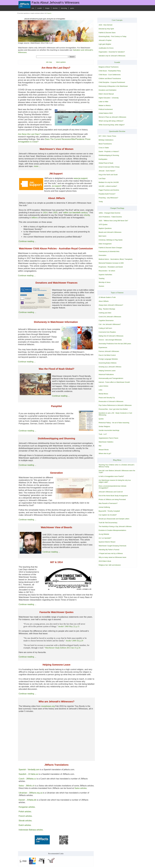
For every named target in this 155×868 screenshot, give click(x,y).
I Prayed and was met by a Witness (111, 553)
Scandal (117, 62)
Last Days (102, 178)
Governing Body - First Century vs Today (112, 36)
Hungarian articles (27, 807)
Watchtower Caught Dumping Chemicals (112, 546)
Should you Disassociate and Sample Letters (114, 519)
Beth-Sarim (102, 236)
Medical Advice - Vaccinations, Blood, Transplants (116, 259)
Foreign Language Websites (108, 359)
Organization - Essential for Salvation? (112, 52)
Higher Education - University (109, 98)
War (100, 446)
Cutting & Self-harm (105, 328)
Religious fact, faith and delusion (110, 565)
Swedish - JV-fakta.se (28, 774)
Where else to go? (105, 453)
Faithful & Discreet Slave (107, 33)
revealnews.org (48, 706)
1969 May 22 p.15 (69, 626)
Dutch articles (25, 825)
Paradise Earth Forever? (107, 194)
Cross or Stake (104, 148)
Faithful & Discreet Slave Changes (110, 248)
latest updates (61, 62)
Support (49, 13)
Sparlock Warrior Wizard (107, 542)
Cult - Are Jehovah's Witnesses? (110, 324)
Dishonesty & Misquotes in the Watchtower (113, 86)
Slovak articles (25, 821)
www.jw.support (81, 178)
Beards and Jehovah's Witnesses (110, 232)
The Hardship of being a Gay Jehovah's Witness (115, 526)
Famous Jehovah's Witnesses (109, 351)
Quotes (101, 419)
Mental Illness (103, 394)
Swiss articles (81, 788)
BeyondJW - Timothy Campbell (109, 511)
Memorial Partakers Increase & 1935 (111, 263)
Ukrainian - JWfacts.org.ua (31, 793)
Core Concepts (117, 20)
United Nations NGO (106, 113)
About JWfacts (104, 301)
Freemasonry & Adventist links (109, 251)
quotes (72, 8)
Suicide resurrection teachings (109, 430)
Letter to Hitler (103, 102)
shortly (87, 215)
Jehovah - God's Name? (107, 171)
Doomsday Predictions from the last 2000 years (115, 344)
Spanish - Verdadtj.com (29, 770)
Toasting (102, 278)
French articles (25, 816)
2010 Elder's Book (105, 561)
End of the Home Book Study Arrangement (113, 496)
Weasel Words (104, 450)
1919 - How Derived (105, 25)
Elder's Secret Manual (106, 94)
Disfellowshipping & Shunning (109, 155)
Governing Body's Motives (108, 363)
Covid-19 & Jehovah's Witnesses (110, 317)
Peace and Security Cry (107, 398)
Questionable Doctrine (117, 131)
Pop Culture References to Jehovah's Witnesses (115, 405)
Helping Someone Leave (107, 371)
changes (47, 8)
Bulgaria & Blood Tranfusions (109, 67)
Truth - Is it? (103, 434)
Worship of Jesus (105, 282)
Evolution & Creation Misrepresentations (112, 530)
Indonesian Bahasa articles (31, 830)
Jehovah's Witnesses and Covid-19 (111, 492)
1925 (55, 213)
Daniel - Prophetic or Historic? (109, 151)
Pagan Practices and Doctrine (109, 190)
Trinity (101, 202)
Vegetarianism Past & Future (108, 438)
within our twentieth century (75, 213)
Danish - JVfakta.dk (27, 800)
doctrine (55, 8)
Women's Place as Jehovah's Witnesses (112, 117)
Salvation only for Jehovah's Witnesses (112, 56)
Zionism (101, 286)
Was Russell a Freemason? (108, 503)
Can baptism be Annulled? (108, 515)
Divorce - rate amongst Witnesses (110, 340)
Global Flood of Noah (106, 163)
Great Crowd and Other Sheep (109, 167)
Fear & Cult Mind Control (107, 355)
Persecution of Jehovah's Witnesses (111, 401)
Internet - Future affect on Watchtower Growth (114, 382)
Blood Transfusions (105, 144)
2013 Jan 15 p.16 (63, 648)
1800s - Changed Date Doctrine (109, 213)
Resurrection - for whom (107, 271)
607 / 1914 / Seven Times (107, 136)
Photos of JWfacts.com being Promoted (112, 499)
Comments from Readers (107, 332)
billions (35, 218)
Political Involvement (106, 109)
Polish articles (25, 812)
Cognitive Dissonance (106, 320)
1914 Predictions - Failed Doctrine (110, 217)
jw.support (57, 186)
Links (100, 390)
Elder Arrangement (105, 244)
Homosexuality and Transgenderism (111, 378)
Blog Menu (117, 460)
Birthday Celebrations (106, 140)
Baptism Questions (105, 228)
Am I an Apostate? (105, 538)
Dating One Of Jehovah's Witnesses (111, 336)
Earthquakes (103, 159)
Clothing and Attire (105, 313)
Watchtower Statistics (106, 442)
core (33, 8)
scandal (40, 8)
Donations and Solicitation (108, 90)
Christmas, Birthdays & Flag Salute (111, 240)
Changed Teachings (117, 208)
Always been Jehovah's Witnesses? (111, 305)
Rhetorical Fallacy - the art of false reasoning (114, 423)
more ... (37, 166)
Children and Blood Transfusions (110, 78)
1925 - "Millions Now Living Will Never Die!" (113, 221)
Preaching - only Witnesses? (108, 198)
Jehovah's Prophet (105, 40)
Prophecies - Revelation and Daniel (111, 267)
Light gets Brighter (105, 44)
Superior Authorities (105, 275)
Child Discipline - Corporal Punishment (112, 82)
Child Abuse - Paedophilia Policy (110, 71)
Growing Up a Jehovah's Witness (110, 367)
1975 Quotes (103, 224)
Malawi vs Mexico (105, 105)
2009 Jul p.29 (74, 641)
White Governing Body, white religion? (112, 125)
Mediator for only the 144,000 (109, 182)
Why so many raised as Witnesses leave (112, 557)
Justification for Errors (106, 48)
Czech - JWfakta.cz (27, 779)
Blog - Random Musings (107, 309)
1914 (45, 213)
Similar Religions (104, 426)
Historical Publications (106, 374)
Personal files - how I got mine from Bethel (113, 409)
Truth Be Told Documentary (108, 523)
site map (49, 62)
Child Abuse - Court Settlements (110, 75)
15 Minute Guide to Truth (107, 297)
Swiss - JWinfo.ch (27, 786)
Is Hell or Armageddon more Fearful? (111, 476)
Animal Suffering (104, 507)
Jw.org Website (104, 534)
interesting (64, 8)
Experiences (103, 347)
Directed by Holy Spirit (106, 29)
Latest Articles (103, 386)
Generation (102, 255)
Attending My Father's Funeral (109, 550)
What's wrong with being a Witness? (111, 121)
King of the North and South (108, 175)
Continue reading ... (27, 241)
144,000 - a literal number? (108, 186)
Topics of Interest (117, 293)
